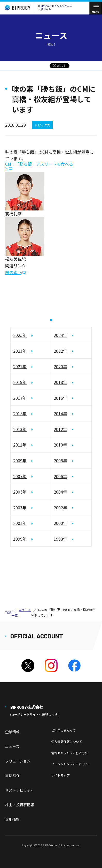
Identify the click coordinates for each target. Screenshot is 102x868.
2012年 (60, 429)
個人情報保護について (67, 741)
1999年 (20, 539)
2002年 (60, 508)
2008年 (60, 461)
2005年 (20, 492)
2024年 (60, 335)
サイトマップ (60, 775)
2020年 (60, 366)
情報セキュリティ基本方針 (70, 753)
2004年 (60, 492)
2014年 (60, 413)
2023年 (20, 351)
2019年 (20, 382)
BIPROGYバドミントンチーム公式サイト (37, 8)
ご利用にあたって (63, 730)
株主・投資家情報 (20, 805)
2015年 (20, 413)
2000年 (60, 523)
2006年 (60, 476)
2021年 (20, 366)
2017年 (20, 398)
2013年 (20, 429)
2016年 (60, 398)
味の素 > (13, 273)
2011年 (20, 445)
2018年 (60, 382)
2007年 (20, 476)
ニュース (12, 746)
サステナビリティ (19, 790)
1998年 (60, 539)
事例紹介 (12, 775)
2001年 (20, 523)
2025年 (20, 335)
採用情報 (12, 819)
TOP (8, 612)
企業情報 (12, 732)
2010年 (60, 445)
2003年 (20, 508)
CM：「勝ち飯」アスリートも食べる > (39, 166)
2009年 (20, 461)
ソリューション (18, 761)
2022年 (60, 351)
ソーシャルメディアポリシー (71, 764)
